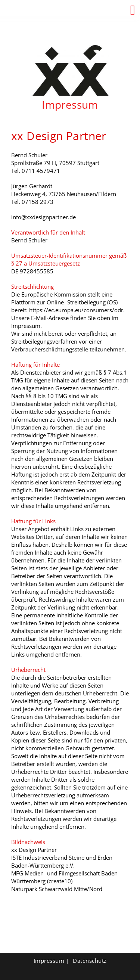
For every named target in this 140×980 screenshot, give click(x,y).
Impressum (49, 961)
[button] (133, 10)
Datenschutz (90, 961)
